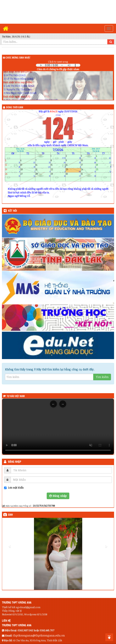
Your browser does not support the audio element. (58, 65)
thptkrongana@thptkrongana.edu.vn (39, 635)
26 (12, 175)
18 (103, 166)
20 (28, 170)
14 (43, 166)
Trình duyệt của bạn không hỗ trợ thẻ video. (58, 427)
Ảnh (10, 515)
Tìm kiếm (102, 377)
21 (43, 170)
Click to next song (58, 62)
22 (58, 170)
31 (88, 175)
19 (12, 170)
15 (58, 166)
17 (88, 166)
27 (28, 175)
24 (88, 170)
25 (103, 170)
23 (73, 170)
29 (58, 175)
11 (103, 161)
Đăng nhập (15, 462)
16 (73, 166)
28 (43, 175)
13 (28, 166)
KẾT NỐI (13, 211)
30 (73, 175)
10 (88, 161)
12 (12, 166)
